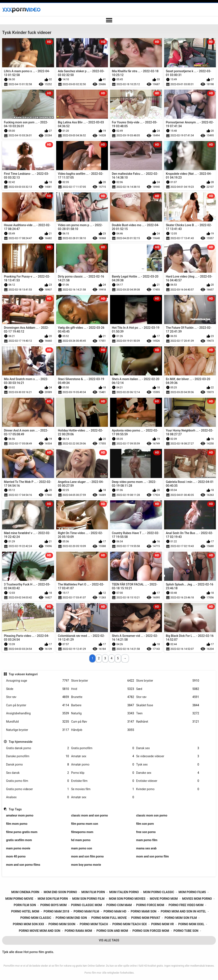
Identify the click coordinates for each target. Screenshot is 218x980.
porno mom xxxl (191, 924)
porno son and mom (112, 931)
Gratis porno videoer (37, 789)
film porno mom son (85, 824)
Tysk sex (168, 765)
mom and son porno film (153, 856)
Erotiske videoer (168, 781)
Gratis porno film (37, 781)
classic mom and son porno (90, 815)
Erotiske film (103, 781)
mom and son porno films (23, 865)
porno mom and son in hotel (183, 911)
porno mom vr (162, 924)
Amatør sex (103, 756)
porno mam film (86, 911)
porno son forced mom (151, 931)
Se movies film (103, 789)
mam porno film (147, 840)
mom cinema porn (25, 892)
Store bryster (103, 681)
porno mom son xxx (28, 924)
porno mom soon (62, 924)
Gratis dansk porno (37, 748)
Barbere (103, 705)
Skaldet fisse (168, 705)
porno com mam (119, 905)
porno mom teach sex (130, 924)
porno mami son (143, 911)
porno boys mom (53, 905)
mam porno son (82, 848)
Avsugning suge (37, 681)
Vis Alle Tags (109, 940)
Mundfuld (37, 722)
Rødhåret (168, 722)
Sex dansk (37, 773)
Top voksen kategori (23, 674)
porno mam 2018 (56, 911)
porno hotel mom (25, 911)
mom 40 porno (16, 856)
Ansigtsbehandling (37, 713)
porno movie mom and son (40, 931)
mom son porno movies (127, 899)
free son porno (146, 832)
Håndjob (103, 730)
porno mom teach (94, 924)
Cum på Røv (103, 722)
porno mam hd (115, 911)
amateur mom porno (20, 815)
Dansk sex (168, 748)
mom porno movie (19, 899)
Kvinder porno (168, 789)
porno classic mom (87, 905)
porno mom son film (181, 918)
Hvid (103, 689)
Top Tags (15, 809)
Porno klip (103, 773)
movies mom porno (197, 899)
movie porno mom (164, 899)
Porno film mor (93, 973)
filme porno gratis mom (22, 832)
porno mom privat (146, 918)
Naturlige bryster (37, 730)
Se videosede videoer (168, 756)
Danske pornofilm (37, 756)
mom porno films (192, 892)
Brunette (103, 697)
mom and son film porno (87, 856)
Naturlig (103, 713)
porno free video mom (186, 905)
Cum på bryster (37, 705)
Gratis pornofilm (103, 748)
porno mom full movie (109, 918)
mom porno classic (159, 892)
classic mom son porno (152, 815)
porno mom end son (71, 918)
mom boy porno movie (86, 865)
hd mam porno (81, 840)
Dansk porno (37, 765)
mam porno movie (18, 848)
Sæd (168, 689)
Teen (168, 713)
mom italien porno (124, 892)
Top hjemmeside (21, 742)
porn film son (25, 905)
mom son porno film (88, 899)
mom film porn (93, 892)
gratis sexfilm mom (19, 840)
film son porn (145, 824)
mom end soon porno (60, 892)
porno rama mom (78, 931)
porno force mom (150, 905)
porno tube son (186, 931)
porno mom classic (36, 918)
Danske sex (168, 773)
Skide (37, 689)
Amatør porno (103, 765)
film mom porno (17, 824)
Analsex (37, 797)
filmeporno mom (82, 832)
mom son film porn (53, 899)
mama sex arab (146, 848)
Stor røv (37, 697)
